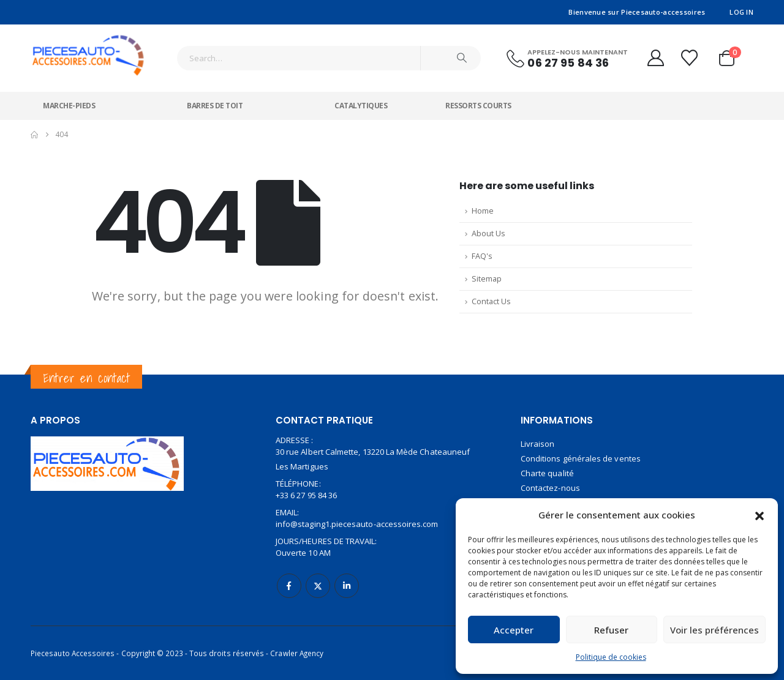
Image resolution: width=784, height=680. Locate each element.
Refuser (611, 630)
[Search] (462, 58)
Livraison (538, 444)
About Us (488, 234)
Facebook (289, 586)
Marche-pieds (69, 106)
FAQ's (482, 256)
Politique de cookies (611, 657)
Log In (741, 12)
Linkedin (347, 586)
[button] (759, 515)
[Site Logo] (89, 50)
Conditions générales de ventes (581, 458)
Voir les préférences (714, 630)
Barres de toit (215, 106)
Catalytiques (361, 106)
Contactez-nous (550, 488)
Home (483, 211)
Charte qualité (547, 473)
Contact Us (491, 301)
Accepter (514, 630)
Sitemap (487, 279)
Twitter (318, 586)
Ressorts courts (478, 106)
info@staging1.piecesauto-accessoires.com (357, 524)
